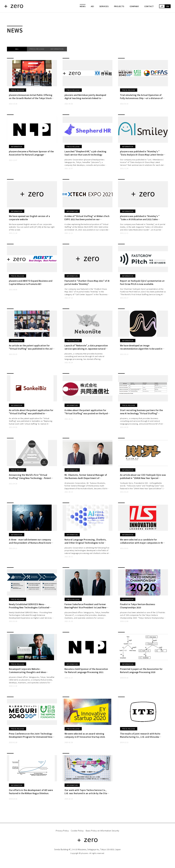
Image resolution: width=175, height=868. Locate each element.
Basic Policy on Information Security (103, 832)
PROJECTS (119, 6)
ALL (17, 49)
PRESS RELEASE (37, 49)
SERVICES (104, 6)
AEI (92, 6)
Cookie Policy (77, 832)
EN (168, 6)
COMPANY (134, 6)
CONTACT (149, 6)
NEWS (83, 6)
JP (162, 6)
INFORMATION (57, 49)
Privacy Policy (62, 832)
